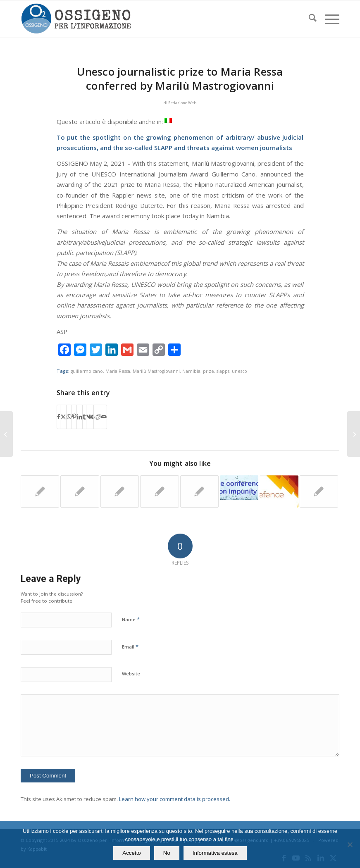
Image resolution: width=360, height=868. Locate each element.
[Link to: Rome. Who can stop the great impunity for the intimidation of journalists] (239, 488)
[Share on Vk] (90, 417)
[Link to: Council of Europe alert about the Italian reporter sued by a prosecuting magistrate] (199, 491)
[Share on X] (63, 417)
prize (209, 371)
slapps (223, 371)
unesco (240, 371)
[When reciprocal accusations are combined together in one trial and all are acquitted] (6, 434)
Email (130, 646)
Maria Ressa (118, 371)
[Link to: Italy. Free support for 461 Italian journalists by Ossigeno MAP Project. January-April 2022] (159, 491)
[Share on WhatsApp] (69, 417)
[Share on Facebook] (58, 417)
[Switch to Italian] (168, 121)
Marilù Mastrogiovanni (156, 371)
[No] (350, 844)
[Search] (309, 19)
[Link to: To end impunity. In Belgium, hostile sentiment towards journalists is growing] (319, 491)
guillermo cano (87, 371)
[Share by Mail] (104, 417)
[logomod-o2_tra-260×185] (76, 19)
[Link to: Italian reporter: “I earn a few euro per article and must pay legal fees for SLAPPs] (80, 491)
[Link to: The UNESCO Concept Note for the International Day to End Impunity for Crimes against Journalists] (120, 491)
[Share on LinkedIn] (80, 417)
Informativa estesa (215, 853)
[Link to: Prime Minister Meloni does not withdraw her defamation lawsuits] (40, 491)
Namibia (191, 371)
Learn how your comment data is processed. (175, 799)
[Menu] (328, 19)
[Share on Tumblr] (84, 417)
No (167, 853)
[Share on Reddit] (97, 417)
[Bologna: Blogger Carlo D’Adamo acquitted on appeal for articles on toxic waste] (354, 434)
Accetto (131, 853)
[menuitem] (309, 19)
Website (131, 674)
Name (131, 619)
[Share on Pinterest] (74, 417)
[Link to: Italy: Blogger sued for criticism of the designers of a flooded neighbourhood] (279, 491)
